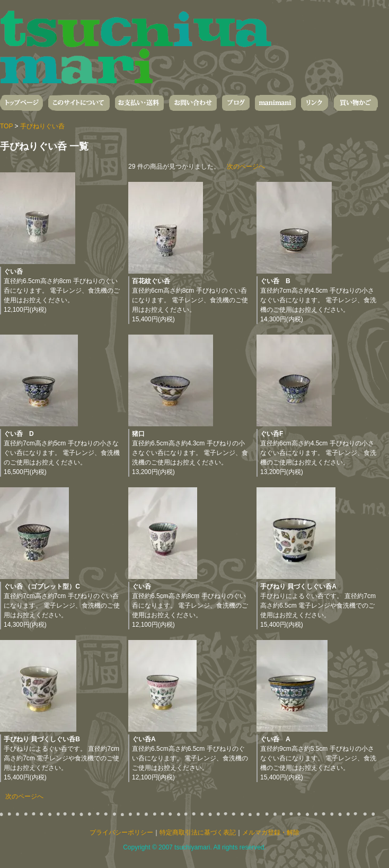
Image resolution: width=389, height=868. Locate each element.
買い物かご (356, 103)
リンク (315, 103)
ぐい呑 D (19, 434)
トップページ (21, 103)
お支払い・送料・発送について (139, 103)
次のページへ (246, 166)
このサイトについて (79, 103)
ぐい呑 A (275, 739)
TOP (6, 126)
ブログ (236, 103)
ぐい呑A (144, 739)
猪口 (138, 434)
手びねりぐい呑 (42, 126)
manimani (275, 103)
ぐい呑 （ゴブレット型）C (42, 586)
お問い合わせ (193, 103)
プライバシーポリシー (121, 832)
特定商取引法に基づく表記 (198, 832)
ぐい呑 (13, 271)
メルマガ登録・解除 (271, 832)
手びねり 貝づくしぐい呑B (42, 739)
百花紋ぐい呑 (151, 281)
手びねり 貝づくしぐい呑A (298, 586)
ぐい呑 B (275, 281)
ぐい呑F (272, 434)
